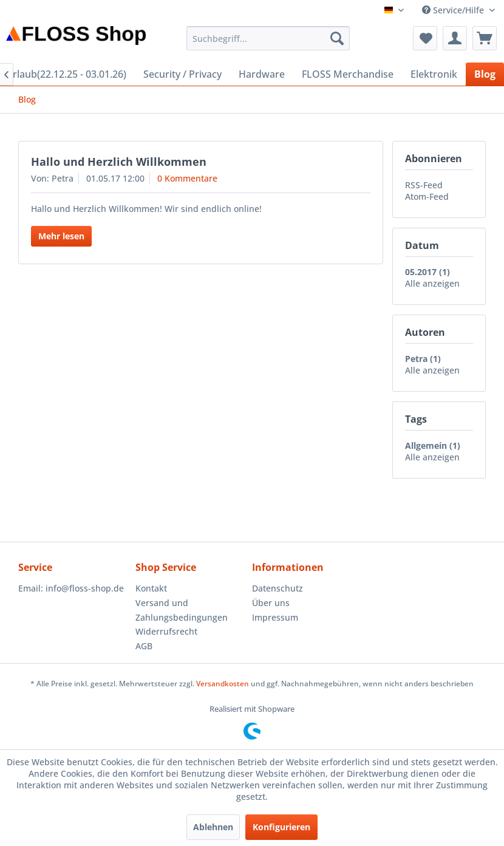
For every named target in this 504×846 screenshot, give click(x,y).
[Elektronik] (434, 74)
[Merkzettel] (425, 38)
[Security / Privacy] (182, 74)
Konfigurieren (281, 827)
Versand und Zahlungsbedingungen (182, 610)
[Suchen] (337, 38)
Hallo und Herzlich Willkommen (119, 162)
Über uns (271, 603)
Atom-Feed (427, 196)
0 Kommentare (187, 178)
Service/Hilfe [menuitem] (454, 10)
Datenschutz (278, 588)
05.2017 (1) (427, 272)
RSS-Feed (424, 185)
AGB (144, 646)
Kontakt (151, 588)
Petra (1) (423, 359)
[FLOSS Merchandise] (348, 74)
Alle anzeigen (432, 283)
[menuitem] (268, 38)
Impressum (275, 617)
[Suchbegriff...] (268, 38)
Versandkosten (223, 684)
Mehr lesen (61, 236)
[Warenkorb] (485, 38)
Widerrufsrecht (166, 631)
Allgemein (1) (433, 445)
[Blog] (485, 74)
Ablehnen (213, 827)
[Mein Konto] (455, 38)
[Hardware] (262, 74)
